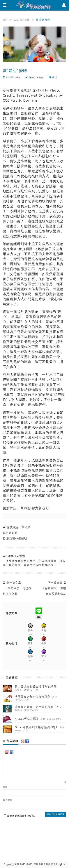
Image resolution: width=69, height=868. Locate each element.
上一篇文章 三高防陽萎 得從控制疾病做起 (17, 588)
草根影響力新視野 (35, 508)
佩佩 (41, 77)
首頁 (5, 20)
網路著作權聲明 (17, 538)
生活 (16, 20)
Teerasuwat (27, 95)
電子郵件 (8, 800)
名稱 (5, 787)
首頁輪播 (25, 20)
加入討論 (11, 741)
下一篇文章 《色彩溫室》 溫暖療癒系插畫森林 (53, 588)
